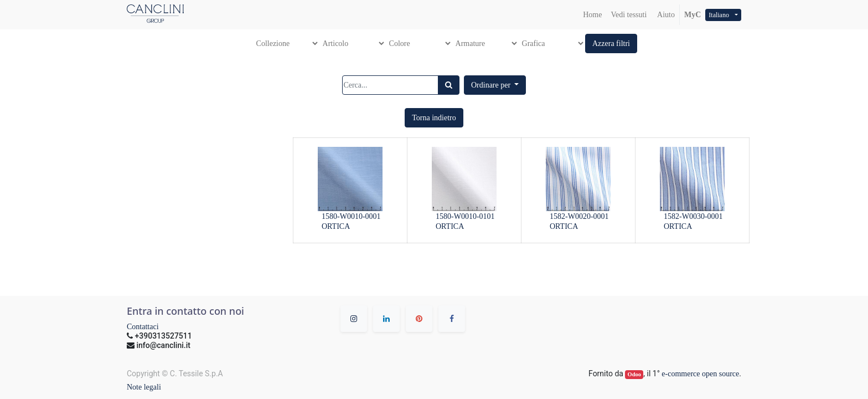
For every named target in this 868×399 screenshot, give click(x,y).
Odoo (635, 374)
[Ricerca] (449, 85)
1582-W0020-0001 (579, 216)
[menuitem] (592, 15)
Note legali (144, 387)
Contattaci (143, 327)
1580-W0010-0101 (465, 216)
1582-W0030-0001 (693, 216)
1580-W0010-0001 (351, 216)
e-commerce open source (700, 374)
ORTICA (336, 226)
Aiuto (665, 15)
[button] (611, 44)
